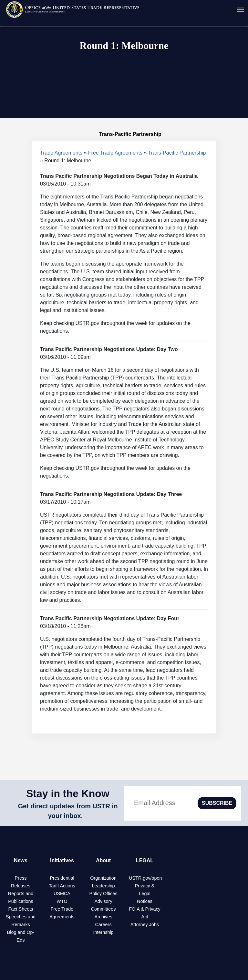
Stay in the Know (68, 793)
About (103, 860)
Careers (103, 924)
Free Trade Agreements (115, 153)
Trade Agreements (61, 153)
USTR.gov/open (145, 878)
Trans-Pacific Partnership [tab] (124, 134)
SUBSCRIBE (217, 803)
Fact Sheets (21, 909)
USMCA (62, 894)
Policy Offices (103, 894)
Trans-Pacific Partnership (177, 153)
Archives (103, 917)
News (21, 860)
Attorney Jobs (145, 924)
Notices (145, 901)
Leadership (103, 886)
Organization (103, 878)
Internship (103, 932)
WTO (62, 901)
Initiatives (62, 860)
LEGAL (145, 860)
